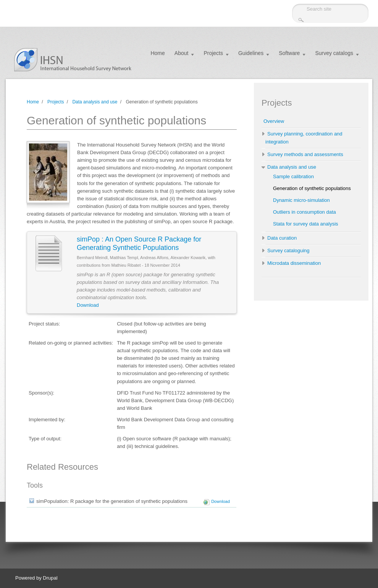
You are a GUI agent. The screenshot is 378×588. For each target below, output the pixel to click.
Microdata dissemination (294, 263)
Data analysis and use (95, 102)
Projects (213, 53)
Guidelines (251, 53)
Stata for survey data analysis (306, 224)
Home (157, 53)
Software (289, 53)
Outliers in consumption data (304, 212)
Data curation (282, 238)
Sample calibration (293, 176)
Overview (274, 121)
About (182, 53)
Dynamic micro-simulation (301, 200)
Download (88, 305)
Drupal (50, 578)
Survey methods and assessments (305, 154)
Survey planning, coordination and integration (304, 138)
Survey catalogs (334, 53)
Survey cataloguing (288, 251)
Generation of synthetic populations (312, 188)
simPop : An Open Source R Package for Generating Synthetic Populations (139, 243)
